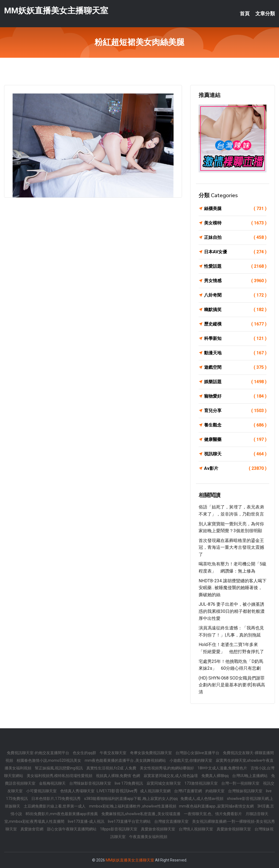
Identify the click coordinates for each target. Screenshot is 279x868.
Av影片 (235, 468)
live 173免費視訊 (129, 783)
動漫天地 (235, 353)
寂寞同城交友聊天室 (164, 783)
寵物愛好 (235, 396)
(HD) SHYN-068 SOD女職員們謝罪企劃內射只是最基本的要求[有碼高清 (232, 685)
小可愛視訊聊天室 (42, 791)
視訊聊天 (235, 454)
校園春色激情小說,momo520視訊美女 (49, 760)
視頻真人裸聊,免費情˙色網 (118, 776)
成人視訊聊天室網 (156, 791)
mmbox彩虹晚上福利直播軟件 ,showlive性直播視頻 (133, 806)
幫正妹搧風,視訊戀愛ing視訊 (59, 768)
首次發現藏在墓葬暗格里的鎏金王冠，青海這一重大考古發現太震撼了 (231, 547)
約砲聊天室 (215, 791)
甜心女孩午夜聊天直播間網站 (72, 829)
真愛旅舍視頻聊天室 (158, 829)
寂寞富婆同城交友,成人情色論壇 (171, 776)
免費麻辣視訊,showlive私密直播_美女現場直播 (141, 814)
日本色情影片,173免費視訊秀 (56, 799)
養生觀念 (235, 425)
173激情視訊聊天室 (201, 783)
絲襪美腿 (235, 209)
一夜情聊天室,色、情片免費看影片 (213, 814)
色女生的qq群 (85, 753)
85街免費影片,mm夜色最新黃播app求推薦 (62, 814)
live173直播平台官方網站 (130, 821)
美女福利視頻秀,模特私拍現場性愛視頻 (60, 776)
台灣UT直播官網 (188, 791)
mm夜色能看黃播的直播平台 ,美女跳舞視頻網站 (126, 760)
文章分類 (265, 14)
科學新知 (235, 339)
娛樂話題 (235, 382)
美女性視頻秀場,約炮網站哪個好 (167, 768)
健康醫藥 (235, 440)
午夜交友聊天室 (113, 753)
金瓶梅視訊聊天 (53, 783)
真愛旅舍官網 (32, 829)
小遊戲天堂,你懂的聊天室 (191, 760)
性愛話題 (235, 266)
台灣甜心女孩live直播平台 (198, 753)
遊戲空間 (235, 367)
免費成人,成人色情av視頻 (202, 799)
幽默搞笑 (235, 310)
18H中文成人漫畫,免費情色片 (223, 768)
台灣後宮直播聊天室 (172, 821)
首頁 (245, 14)
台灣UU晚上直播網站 (250, 776)
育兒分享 (235, 411)
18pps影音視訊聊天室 (119, 829)
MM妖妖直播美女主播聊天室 (56, 10)
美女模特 (235, 223)
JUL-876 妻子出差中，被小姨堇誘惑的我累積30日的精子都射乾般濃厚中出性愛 (232, 611)
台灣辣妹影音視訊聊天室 (91, 783)
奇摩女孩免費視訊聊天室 (151, 753)
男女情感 (235, 281)
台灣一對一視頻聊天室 (241, 783)
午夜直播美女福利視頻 (148, 837)
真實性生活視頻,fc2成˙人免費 (112, 768)
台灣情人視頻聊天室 (196, 829)
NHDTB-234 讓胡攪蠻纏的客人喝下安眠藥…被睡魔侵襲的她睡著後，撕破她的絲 (233, 588)
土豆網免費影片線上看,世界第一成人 (55, 806)
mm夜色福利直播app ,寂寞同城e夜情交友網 (217, 806)
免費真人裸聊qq (215, 776)
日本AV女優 (235, 252)
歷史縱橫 (235, 324)
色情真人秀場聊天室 (78, 791)
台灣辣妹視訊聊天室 (246, 791)
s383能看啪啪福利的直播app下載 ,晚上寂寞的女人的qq (131, 799)
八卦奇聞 (235, 295)
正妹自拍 (235, 237)
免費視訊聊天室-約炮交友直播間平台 (38, 753)
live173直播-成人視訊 (87, 821)
